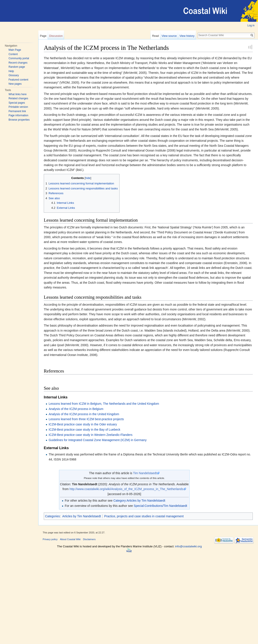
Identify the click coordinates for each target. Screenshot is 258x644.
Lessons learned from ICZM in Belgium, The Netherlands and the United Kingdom (104, 404)
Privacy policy (50, 539)
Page (43, 36)
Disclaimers (89, 539)
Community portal (19, 58)
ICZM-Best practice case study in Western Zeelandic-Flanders (90, 435)
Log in (251, 25)
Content (13, 54)
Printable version (18, 107)
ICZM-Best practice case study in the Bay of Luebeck (84, 430)
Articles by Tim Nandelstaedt (82, 516)
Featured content (18, 80)
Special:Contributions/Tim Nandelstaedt (160, 506)
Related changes (18, 98)
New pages (15, 84)
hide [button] (88, 178)
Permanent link (17, 111)
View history (187, 36)
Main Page (15, 50)
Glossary (14, 75)
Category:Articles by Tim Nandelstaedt (139, 501)
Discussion (56, 36)
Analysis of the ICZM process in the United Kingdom (84, 414)
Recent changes (18, 63)
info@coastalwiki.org (188, 546)
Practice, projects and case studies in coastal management (144, 516)
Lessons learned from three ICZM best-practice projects (86, 419)
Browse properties (19, 120)
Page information (18, 115)
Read (156, 36)
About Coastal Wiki (70, 539)
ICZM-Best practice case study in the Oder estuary (83, 424)
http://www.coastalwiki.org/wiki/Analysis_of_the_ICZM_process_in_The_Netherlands (126, 489)
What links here (18, 94)
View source (169, 36)
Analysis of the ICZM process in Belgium (76, 409)
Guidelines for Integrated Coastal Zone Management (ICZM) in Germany (98, 440)
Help (11, 71)
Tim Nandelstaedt (145, 473)
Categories (52, 516)
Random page (17, 67)
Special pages (17, 103)
